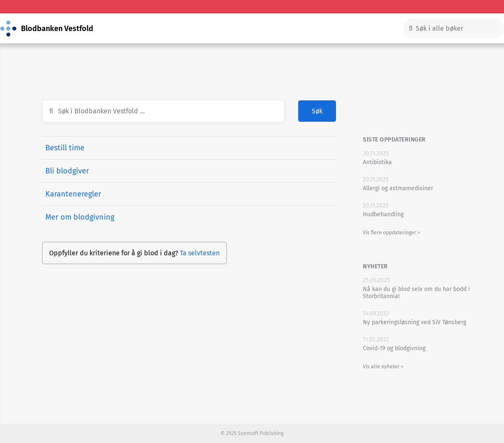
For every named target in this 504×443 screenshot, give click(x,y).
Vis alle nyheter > (383, 367)
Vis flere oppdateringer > (391, 233)
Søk (317, 111)
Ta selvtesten (200, 253)
